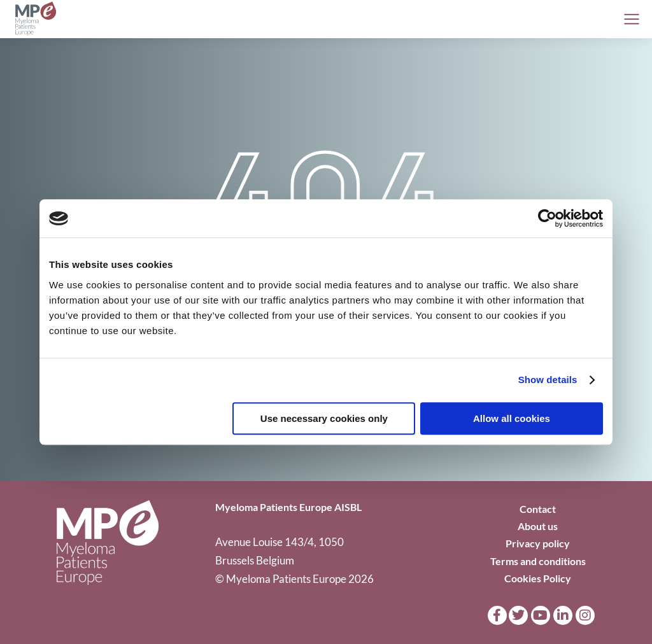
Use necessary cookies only (324, 418)
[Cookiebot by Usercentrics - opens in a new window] (547, 218)
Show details (548, 380)
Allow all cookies (512, 418)
